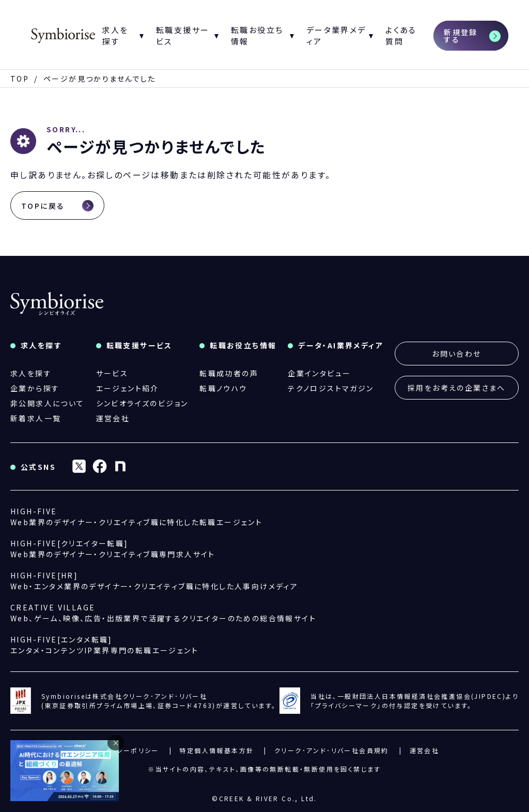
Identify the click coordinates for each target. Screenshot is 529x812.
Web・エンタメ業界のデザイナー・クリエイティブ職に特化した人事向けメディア (154, 581)
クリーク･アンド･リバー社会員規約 (332, 750)
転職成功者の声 (229, 373)
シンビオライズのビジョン (142, 403)
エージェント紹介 (128, 388)
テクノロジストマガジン (331, 388)
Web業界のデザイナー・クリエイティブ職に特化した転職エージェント (136, 517)
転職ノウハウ (223, 388)
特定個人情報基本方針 (216, 750)
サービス (112, 373)
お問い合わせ (456, 354)
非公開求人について (48, 403)
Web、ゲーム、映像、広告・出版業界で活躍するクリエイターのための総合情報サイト (163, 613)
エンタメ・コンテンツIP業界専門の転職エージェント (104, 645)
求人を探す (31, 373)
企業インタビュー (319, 373)
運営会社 (113, 418)
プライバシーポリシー (125, 750)
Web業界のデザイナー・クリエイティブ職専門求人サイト (113, 549)
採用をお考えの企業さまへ (457, 388)
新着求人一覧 (36, 418)
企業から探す (35, 388)
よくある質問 (401, 36)
